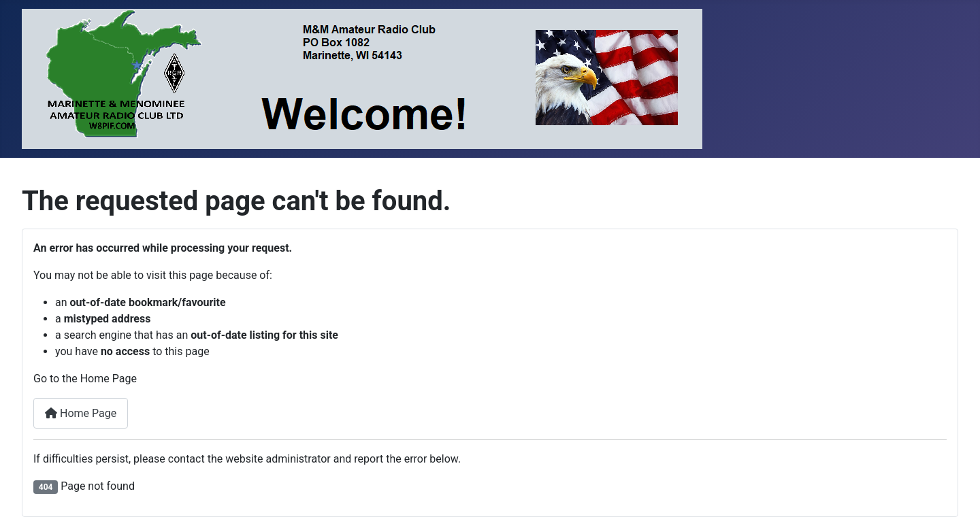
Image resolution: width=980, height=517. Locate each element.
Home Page (81, 413)
